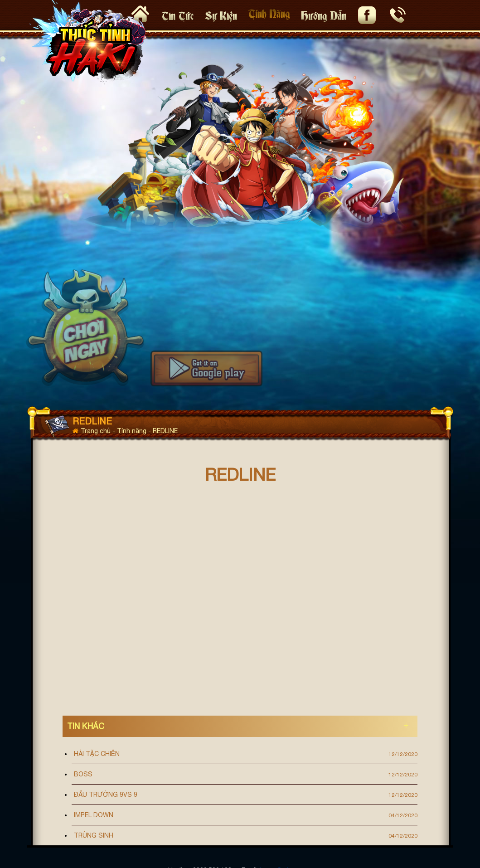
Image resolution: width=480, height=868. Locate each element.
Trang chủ (92, 431)
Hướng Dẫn (324, 15)
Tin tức (178, 15)
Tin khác (86, 726)
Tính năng (133, 431)
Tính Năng (269, 12)
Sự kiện (221, 15)
